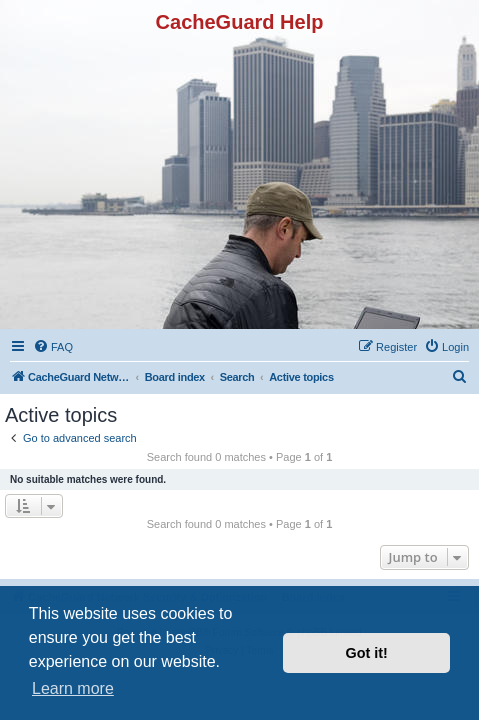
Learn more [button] (73, 688)
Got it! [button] (367, 653)
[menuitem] (53, 347)
